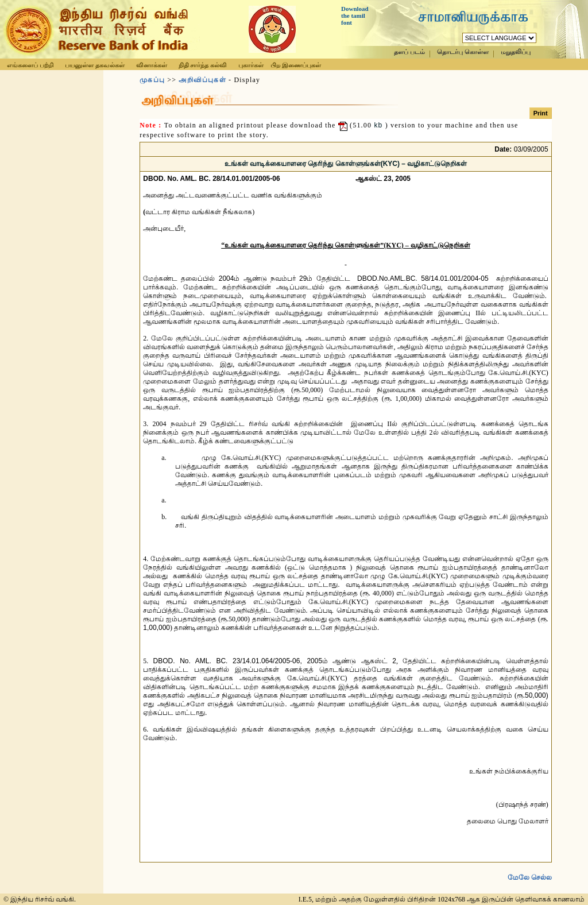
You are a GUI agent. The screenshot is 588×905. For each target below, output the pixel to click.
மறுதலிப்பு (516, 52)
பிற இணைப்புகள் (296, 65)
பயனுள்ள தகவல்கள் (95, 65)
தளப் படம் (409, 52)
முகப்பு (152, 80)
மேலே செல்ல (530, 868)
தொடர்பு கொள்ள (463, 52)
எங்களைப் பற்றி (30, 65)
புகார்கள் (251, 65)
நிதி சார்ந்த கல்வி (203, 65)
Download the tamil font (355, 16)
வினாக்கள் (152, 65)
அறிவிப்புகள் (202, 80)
